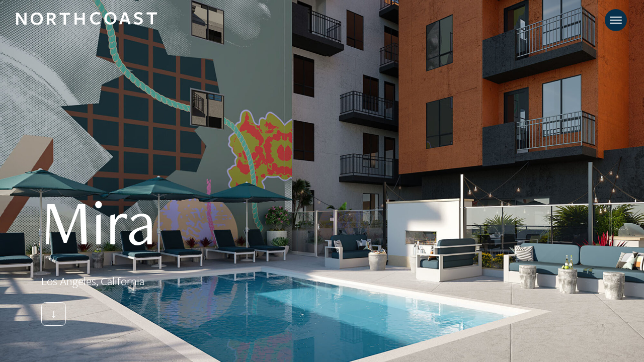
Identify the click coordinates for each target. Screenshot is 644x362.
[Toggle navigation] (616, 20)
